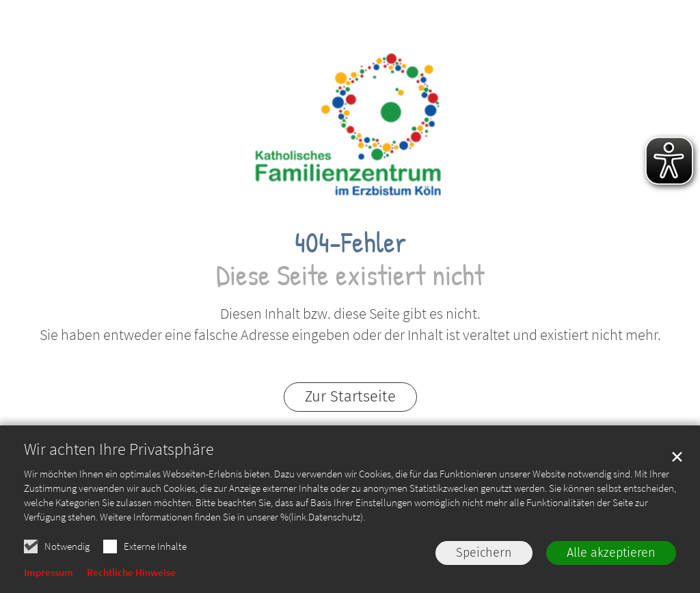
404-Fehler (350, 242)
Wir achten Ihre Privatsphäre (119, 449)
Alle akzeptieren (611, 553)
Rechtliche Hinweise (131, 572)
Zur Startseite (350, 396)
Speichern (484, 553)
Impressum (49, 572)
